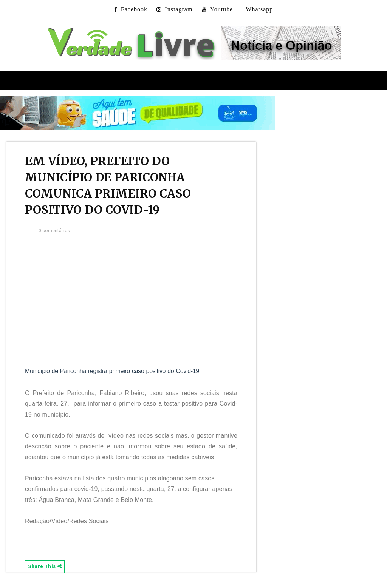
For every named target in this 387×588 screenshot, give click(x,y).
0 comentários (54, 231)
